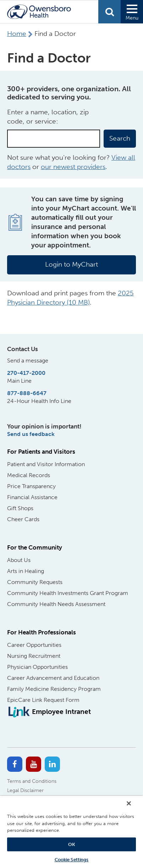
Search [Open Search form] (109, 12)
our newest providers (73, 167)
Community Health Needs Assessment (56, 604)
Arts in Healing (26, 571)
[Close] (129, 803)
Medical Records (29, 475)
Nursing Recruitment (34, 656)
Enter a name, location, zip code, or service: (48, 117)
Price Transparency (31, 486)
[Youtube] (34, 764)
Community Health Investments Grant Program (68, 593)
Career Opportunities (34, 645)
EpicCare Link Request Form (43, 700)
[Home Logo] (39, 12)
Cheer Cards (23, 519)
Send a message (28, 361)
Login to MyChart (71, 264)
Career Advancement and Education (53, 678)
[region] (71, 832)
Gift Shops (20, 508)
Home (17, 34)
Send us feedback (31, 434)
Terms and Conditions (32, 781)
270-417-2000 (26, 373)
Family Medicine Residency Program (54, 689)
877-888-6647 (27, 393)
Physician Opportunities (37, 667)
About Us (19, 560)
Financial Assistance (32, 497)
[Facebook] (15, 764)
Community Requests (35, 582)
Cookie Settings (72, 860)
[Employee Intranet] (49, 712)
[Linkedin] (52, 764)
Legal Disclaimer (25, 790)
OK (71, 844)
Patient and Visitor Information (46, 464)
